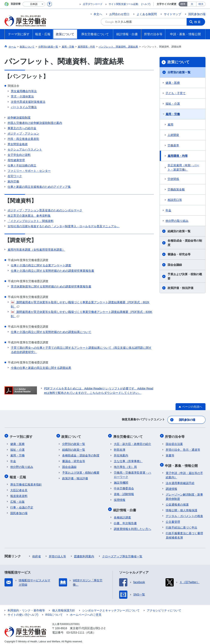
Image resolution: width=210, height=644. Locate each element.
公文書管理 (173, 519)
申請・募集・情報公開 (182, 463)
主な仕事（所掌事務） (128, 460)
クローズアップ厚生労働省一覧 (122, 553)
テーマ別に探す (22, 435)
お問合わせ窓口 (119, 14)
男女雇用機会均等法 (24, 91)
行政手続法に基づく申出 (181, 525)
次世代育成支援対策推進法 (28, 102)
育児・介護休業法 (22, 96)
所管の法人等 (57, 553)
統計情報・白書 (125, 508)
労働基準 (173, 145)
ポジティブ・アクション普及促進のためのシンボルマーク (45, 210)
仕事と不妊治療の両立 (22, 165)
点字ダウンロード (93, 4)
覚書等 (170, 454)
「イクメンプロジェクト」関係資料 (31, 221)
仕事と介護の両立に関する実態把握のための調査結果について (51, 332)
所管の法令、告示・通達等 (183, 448)
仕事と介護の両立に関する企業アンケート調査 (41, 265)
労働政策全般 (176, 189)
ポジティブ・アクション (23, 134)
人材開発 (173, 135)
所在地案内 (121, 454)
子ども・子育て (176, 93)
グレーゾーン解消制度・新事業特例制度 (184, 494)
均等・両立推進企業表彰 (23, 139)
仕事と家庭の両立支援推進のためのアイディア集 (39, 187)
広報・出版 (17, 499)
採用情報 (120, 498)
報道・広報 (18, 475)
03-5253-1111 (75, 630)
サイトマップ (172, 14)
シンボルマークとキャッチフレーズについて (111, 608)
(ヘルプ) (146, 4)
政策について (178, 62)
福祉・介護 (173, 104)
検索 (198, 22)
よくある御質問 (147, 14)
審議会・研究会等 (179, 254)
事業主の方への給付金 (22, 128)
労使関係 (173, 179)
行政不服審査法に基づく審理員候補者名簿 (184, 533)
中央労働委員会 (124, 487)
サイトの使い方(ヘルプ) (23, 612)
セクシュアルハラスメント (25, 149)
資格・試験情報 (124, 492)
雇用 (170, 124)
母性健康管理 (16, 160)
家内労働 (13, 181)
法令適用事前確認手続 (180, 480)
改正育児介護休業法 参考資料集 (29, 216)
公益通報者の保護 (177, 502)
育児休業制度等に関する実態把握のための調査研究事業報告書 (51, 286)
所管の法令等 (176, 435)
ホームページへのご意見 (86, 612)
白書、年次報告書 (125, 520)
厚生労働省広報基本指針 (26, 482)
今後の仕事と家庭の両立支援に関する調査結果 (41, 368)
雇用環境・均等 (178, 156)
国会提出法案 (174, 442)
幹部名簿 (120, 448)
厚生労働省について (129, 435)
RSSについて (54, 612)
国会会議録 (175, 265)
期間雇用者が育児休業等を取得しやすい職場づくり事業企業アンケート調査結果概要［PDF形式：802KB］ (80, 304)
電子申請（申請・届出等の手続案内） (184, 472)
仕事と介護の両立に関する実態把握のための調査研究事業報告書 (52, 271)
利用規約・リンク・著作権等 (26, 608)
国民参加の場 (197, 14)
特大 (201, 4)
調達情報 (171, 486)
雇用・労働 (173, 114)
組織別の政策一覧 (179, 231)
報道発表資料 (19, 493)
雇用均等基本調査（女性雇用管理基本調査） (36, 250)
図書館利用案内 (84, 553)
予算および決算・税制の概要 (185, 276)
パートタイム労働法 (24, 107)
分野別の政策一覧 (179, 72)
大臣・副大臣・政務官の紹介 (132, 442)
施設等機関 (121, 481)
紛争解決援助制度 (19, 118)
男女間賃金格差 (18, 144)
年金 (168, 210)
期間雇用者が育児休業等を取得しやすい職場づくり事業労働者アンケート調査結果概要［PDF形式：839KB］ (82, 314)
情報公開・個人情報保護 (181, 507)
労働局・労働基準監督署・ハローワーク (132, 473)
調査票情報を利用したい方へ (132, 526)
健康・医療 (173, 83)
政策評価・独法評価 (180, 288)
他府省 (37, 553)
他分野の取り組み (177, 221)
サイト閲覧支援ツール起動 (123, 4)
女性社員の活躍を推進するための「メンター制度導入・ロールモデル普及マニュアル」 (64, 226)
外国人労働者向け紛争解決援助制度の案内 (35, 123)
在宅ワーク (15, 176)
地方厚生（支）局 (125, 465)
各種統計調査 (122, 515)
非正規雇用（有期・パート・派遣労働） (183, 167)
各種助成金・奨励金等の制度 (185, 243)
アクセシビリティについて (164, 608)
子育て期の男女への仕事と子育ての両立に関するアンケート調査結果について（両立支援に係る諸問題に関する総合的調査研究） (81, 350)
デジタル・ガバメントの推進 (184, 513)
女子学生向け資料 (19, 155)
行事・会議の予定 (22, 505)
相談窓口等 (175, 200)
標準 (183, 4)
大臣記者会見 (19, 487)
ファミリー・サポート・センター (29, 171)
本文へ (98, 14)
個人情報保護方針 (64, 608)
